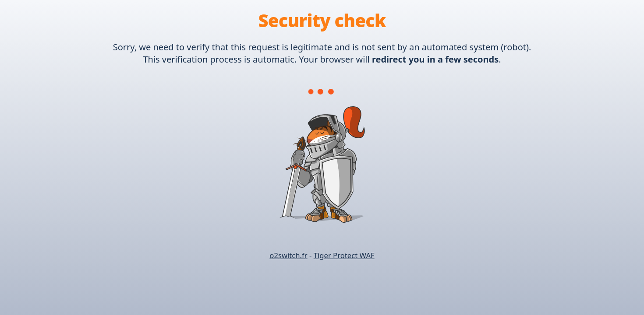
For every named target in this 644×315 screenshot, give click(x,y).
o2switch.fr (288, 255)
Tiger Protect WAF (344, 255)
